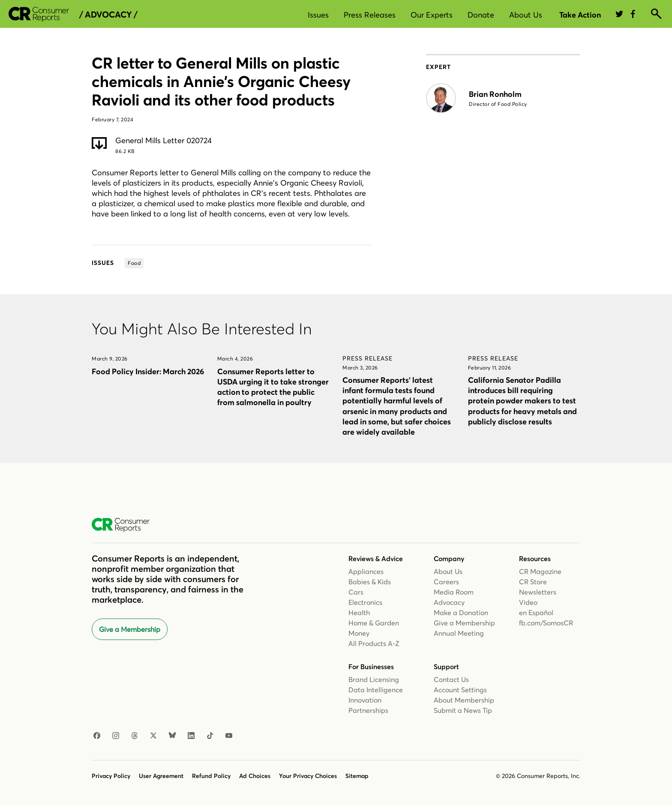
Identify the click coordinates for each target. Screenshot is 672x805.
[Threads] (135, 736)
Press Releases (370, 15)
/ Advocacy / (108, 15)
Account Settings (460, 690)
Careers (446, 582)
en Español (536, 613)
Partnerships (368, 710)
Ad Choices (255, 776)
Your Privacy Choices (308, 776)
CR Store (533, 582)
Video (528, 602)
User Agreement (161, 776)
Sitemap (357, 776)
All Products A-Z (374, 643)
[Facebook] (97, 736)
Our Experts (432, 15)
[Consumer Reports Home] (125, 525)
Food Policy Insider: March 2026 (148, 371)
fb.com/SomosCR (546, 623)
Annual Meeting (459, 633)
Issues (318, 15)
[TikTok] (210, 736)
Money (359, 633)
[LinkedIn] (191, 736)
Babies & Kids (370, 582)
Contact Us (451, 679)
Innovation (365, 700)
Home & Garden (374, 623)
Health (359, 613)
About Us (526, 15)
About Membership (464, 700)
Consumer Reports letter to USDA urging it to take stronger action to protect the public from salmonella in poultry (273, 387)
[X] (153, 736)
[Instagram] (116, 736)
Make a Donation (461, 613)
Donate (481, 15)
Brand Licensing (374, 679)
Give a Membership (130, 629)
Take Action (580, 15)
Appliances (366, 571)
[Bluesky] (172, 736)
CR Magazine (540, 571)
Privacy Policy (111, 776)
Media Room (454, 592)
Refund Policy (211, 776)
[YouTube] (229, 736)
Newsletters (538, 592)
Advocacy (449, 602)
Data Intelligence (376, 690)
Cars (356, 592)
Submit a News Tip (463, 710)
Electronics (365, 602)
